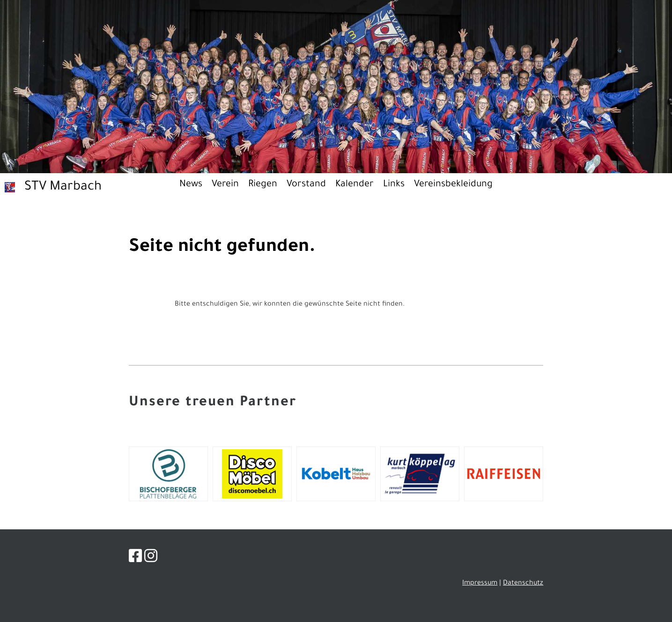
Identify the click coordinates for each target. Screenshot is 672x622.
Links (394, 185)
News (191, 185)
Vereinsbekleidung (453, 185)
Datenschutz (523, 584)
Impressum (480, 584)
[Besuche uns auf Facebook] (135, 559)
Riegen (263, 185)
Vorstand (306, 185)
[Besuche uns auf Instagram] (151, 559)
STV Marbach (63, 188)
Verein (225, 185)
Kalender (354, 185)
